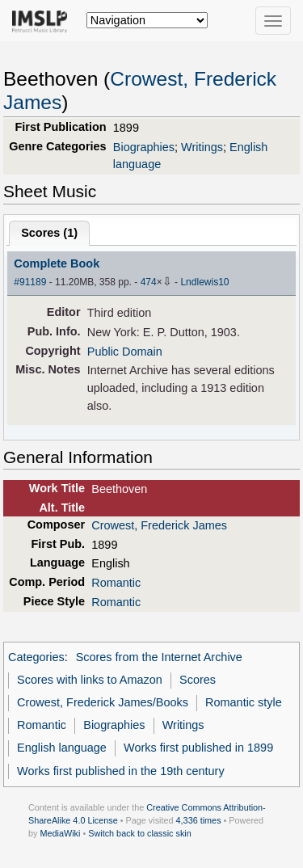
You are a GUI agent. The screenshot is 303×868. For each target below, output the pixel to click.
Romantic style (244, 702)
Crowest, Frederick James (159, 525)
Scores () (49, 233)
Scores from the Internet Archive (159, 657)
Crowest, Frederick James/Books (103, 702)
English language (62, 748)
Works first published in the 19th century (121, 771)
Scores (198, 680)
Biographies (144, 147)
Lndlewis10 (204, 282)
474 (149, 282)
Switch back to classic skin (140, 833)
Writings (202, 147)
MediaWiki (60, 833)
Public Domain (125, 352)
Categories (36, 657)
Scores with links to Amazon (90, 680)
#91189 (30, 282)
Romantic (116, 583)
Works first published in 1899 (198, 748)
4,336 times (199, 820)
